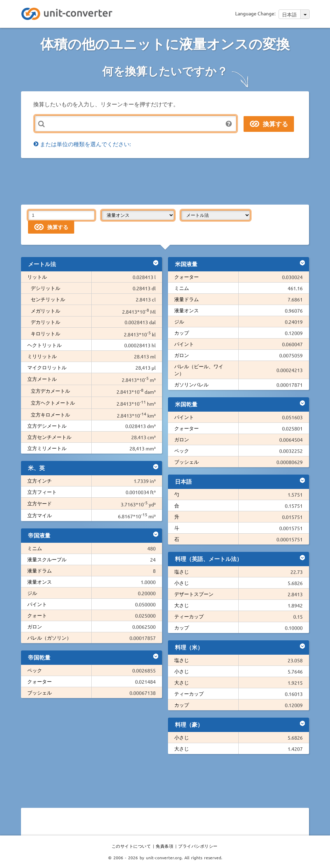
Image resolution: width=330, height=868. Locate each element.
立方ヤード (40, 503)
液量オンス (40, 582)
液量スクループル (47, 559)
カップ (182, 333)
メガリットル (45, 311)
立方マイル (40, 515)
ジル (32, 593)
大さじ (182, 605)
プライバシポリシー (198, 846)
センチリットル (48, 299)
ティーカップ (189, 616)
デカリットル (45, 322)
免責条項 (164, 846)
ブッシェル (40, 692)
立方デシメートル (47, 426)
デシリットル (45, 288)
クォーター (40, 681)
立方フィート (42, 492)
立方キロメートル (50, 414)
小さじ (182, 583)
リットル (37, 277)
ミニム (35, 548)
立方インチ (40, 481)
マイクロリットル (47, 367)
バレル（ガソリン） (49, 638)
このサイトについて (131, 846)
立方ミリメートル (47, 448)
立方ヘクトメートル (53, 403)
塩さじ (182, 571)
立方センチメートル (49, 437)
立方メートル (42, 379)
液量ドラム (40, 570)
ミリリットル (42, 356)
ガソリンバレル (191, 384)
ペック (35, 670)
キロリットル (45, 333)
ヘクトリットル (44, 345)
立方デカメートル (50, 391)
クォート (37, 615)
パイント (37, 604)
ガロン (35, 626)
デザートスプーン (194, 594)
